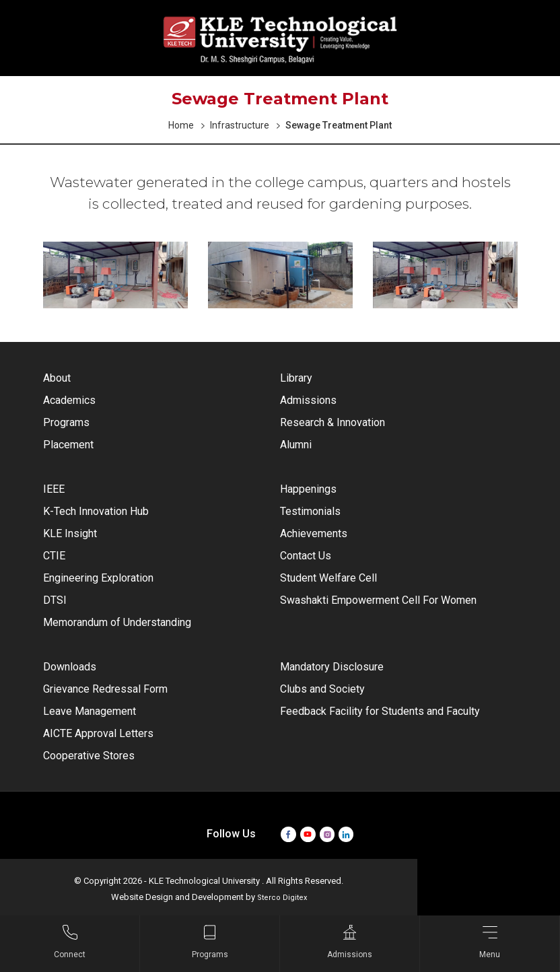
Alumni (296, 445)
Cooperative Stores (89, 756)
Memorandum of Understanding (117, 622)
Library (296, 378)
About (57, 378)
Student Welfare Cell (328, 578)
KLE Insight (70, 533)
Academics (69, 400)
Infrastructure (240, 125)
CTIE (54, 556)
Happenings (308, 489)
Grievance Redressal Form (105, 689)
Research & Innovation (332, 422)
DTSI (55, 600)
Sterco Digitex (282, 898)
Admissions (308, 400)
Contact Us (306, 556)
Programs (66, 422)
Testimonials (310, 511)
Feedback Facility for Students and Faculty (380, 711)
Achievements (314, 533)
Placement (68, 445)
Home (181, 125)
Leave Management (90, 711)
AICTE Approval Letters (98, 733)
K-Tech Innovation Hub (96, 511)
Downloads (70, 667)
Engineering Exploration (98, 578)
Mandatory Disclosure (332, 667)
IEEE (54, 489)
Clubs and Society (322, 689)
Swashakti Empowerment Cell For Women (378, 600)
